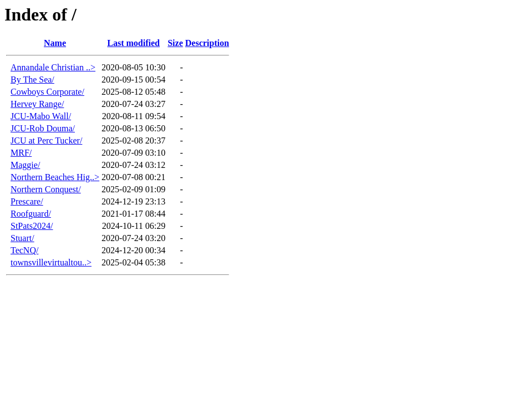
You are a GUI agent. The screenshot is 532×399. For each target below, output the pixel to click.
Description (207, 43)
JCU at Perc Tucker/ (46, 140)
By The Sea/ (32, 80)
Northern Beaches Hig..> (55, 177)
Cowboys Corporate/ (47, 92)
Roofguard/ (31, 214)
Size (175, 43)
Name (55, 43)
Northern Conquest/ (46, 189)
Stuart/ (22, 238)
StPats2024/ (32, 226)
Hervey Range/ (37, 104)
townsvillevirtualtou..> (51, 262)
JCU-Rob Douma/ (43, 128)
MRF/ (21, 153)
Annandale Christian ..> (53, 67)
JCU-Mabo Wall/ (41, 116)
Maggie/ (25, 165)
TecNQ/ (24, 250)
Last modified (133, 43)
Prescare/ (27, 201)
